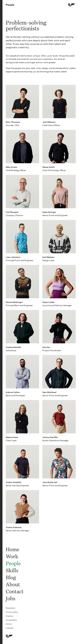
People (13, 563)
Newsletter (11, 608)
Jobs (11, 598)
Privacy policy (12, 612)
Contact (15, 591)
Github (9, 624)
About (13, 584)
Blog (11, 577)
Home (12, 549)
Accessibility (11, 620)
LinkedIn (10, 628)
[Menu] (71, 5)
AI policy (10, 616)
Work (12, 556)
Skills (12, 570)
